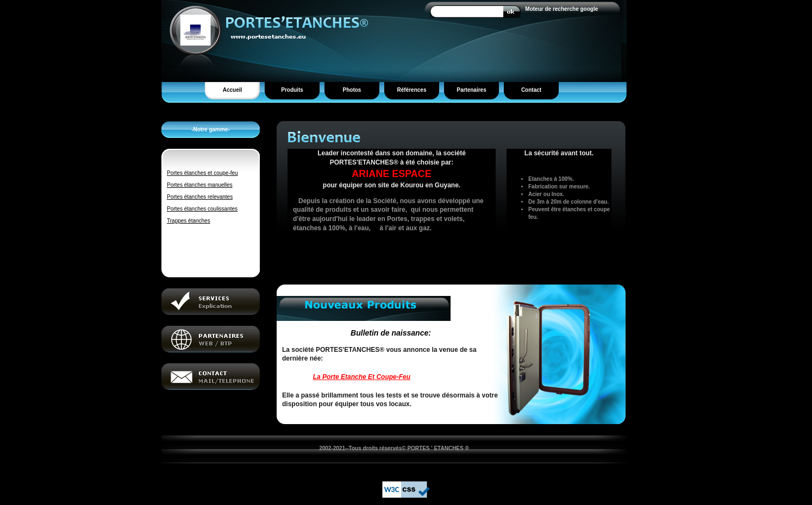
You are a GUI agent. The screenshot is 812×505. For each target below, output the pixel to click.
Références (412, 90)
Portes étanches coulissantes (202, 209)
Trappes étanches (189, 221)
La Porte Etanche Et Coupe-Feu (362, 377)
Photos (352, 90)
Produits (292, 90)
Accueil (233, 90)
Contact (531, 90)
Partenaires (471, 90)
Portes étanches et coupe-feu (202, 173)
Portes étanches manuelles (200, 185)
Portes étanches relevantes (200, 197)
